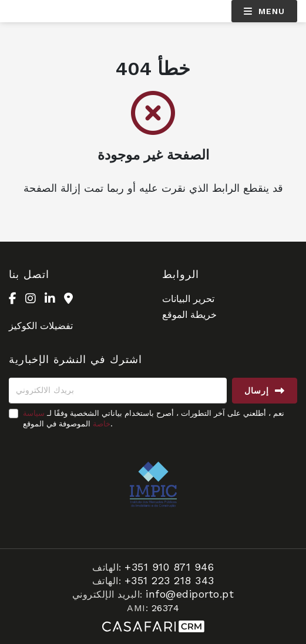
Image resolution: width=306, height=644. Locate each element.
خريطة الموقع (189, 315)
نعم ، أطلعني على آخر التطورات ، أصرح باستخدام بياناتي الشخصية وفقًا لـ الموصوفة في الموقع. (154, 418)
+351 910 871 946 (169, 567)
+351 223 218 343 (169, 580)
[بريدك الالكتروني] (118, 391)
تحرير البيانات (188, 299)
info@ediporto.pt (190, 594)
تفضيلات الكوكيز (41, 326)
